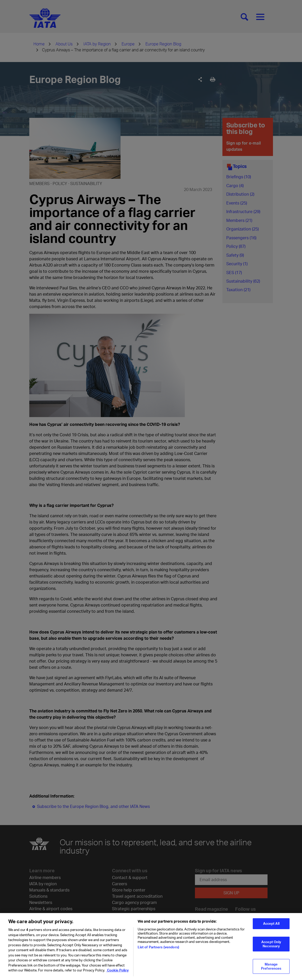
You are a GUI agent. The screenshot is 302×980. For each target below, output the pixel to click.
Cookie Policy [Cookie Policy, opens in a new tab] (117, 974)
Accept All (271, 927)
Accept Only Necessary (271, 948)
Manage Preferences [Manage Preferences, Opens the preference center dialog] (271, 970)
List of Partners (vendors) (158, 951)
